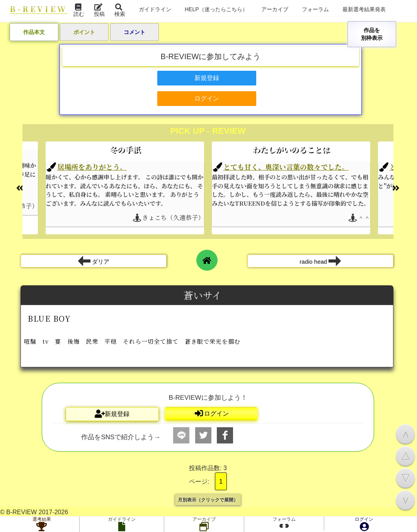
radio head (320, 261)
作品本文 (34, 32)
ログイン (364, 524)
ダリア (94, 261)
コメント (134, 32)
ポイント (84, 32)
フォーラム (315, 9)
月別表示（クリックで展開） (208, 500)
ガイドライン (155, 9)
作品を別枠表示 (372, 34)
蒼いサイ (204, 295)
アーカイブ (275, 9)
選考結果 (42, 524)
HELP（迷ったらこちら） (216, 9)
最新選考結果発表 (364, 9)
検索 (120, 11)
